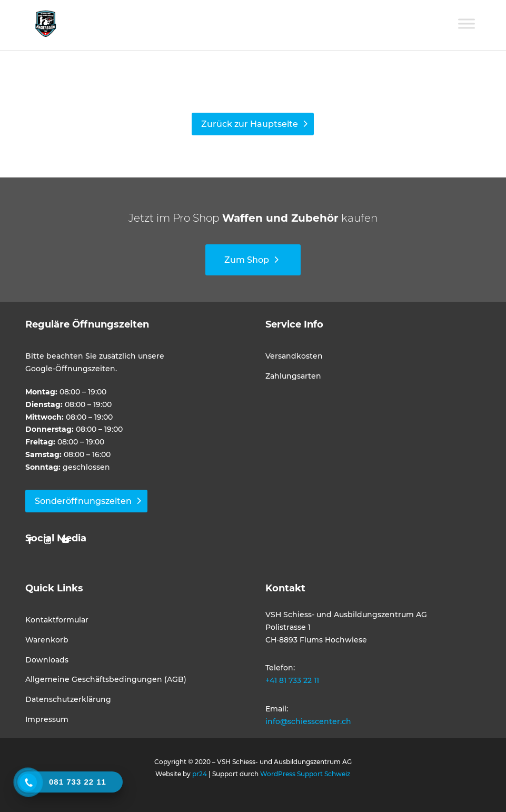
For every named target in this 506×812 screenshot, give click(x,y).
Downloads (47, 660)
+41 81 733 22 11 (292, 680)
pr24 (200, 774)
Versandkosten (294, 356)
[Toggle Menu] (467, 23)
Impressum (47, 719)
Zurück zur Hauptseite (250, 124)
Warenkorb (47, 640)
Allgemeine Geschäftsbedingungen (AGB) (106, 679)
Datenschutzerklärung (68, 699)
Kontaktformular (57, 620)
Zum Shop (247, 260)
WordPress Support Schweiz (305, 774)
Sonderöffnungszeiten (83, 501)
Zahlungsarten (293, 376)
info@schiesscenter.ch (308, 721)
